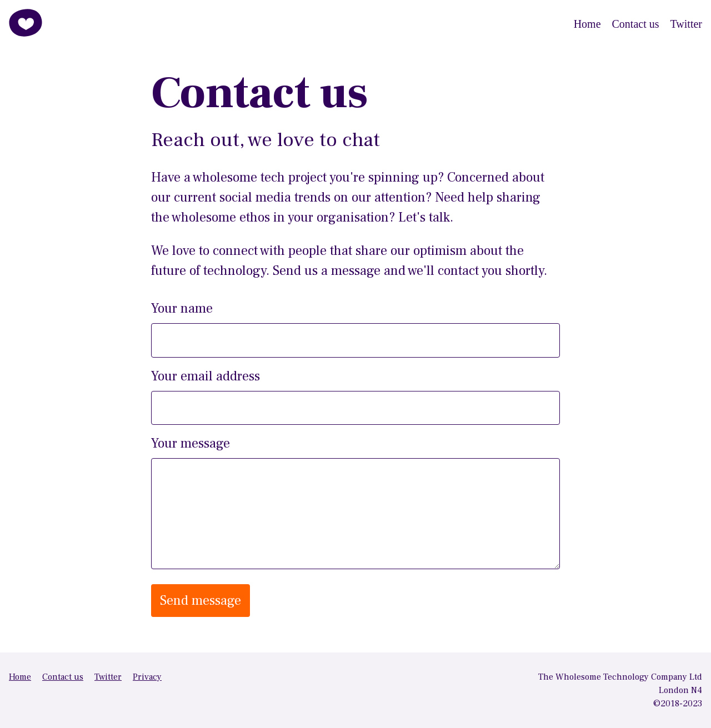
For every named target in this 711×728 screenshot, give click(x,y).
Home (587, 24)
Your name (182, 308)
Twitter (686, 24)
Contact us (636, 24)
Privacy (147, 677)
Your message (191, 443)
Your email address (206, 376)
